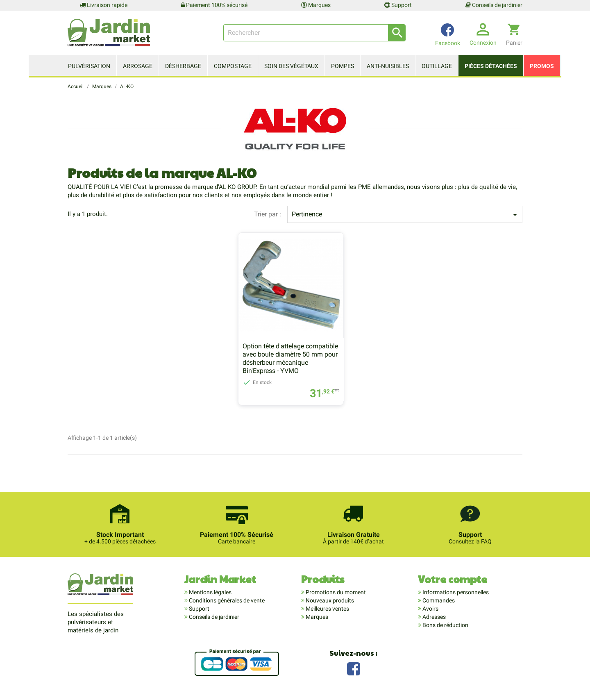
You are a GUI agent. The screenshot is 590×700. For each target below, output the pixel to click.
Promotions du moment (335, 593)
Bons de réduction (445, 625)
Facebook (354, 668)
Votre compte (453, 579)
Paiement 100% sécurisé (214, 5)
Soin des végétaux (291, 66)
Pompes (343, 66)
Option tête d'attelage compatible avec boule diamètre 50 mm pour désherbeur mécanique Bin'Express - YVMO (290, 359)
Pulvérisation (89, 66)
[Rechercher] (314, 33)
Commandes (438, 601)
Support (398, 5)
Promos (542, 66)
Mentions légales (210, 593)
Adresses (433, 617)
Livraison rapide (104, 5)
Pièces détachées (491, 66)
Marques (316, 5)
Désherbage (183, 66)
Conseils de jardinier (494, 5)
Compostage (233, 66)
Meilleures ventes (327, 609)
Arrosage (138, 66)
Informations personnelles (455, 593)
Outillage (437, 66)
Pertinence (406, 215)
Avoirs (430, 609)
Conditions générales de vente (226, 601)
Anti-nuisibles (388, 66)
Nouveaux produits (329, 601)
